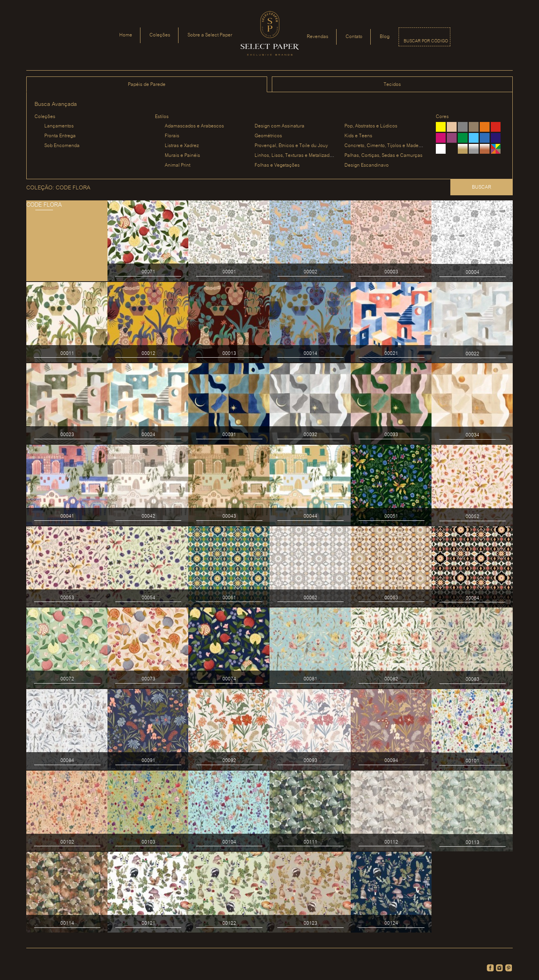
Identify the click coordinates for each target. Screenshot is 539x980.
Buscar (482, 187)
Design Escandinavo (367, 165)
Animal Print (178, 165)
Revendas (318, 37)
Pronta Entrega (60, 136)
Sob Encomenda (62, 146)
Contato (354, 37)
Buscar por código (426, 41)
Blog (385, 37)
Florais (172, 136)
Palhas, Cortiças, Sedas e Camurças (383, 155)
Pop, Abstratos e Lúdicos (371, 126)
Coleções (160, 35)
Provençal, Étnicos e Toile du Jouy (291, 146)
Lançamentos (59, 126)
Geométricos (268, 136)
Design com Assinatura (280, 126)
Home (126, 35)
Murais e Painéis (182, 155)
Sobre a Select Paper (210, 35)
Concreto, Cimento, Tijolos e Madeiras (385, 146)
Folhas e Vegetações (277, 165)
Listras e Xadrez (182, 146)
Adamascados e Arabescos (194, 126)
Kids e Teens (358, 136)
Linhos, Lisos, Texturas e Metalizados (295, 155)
